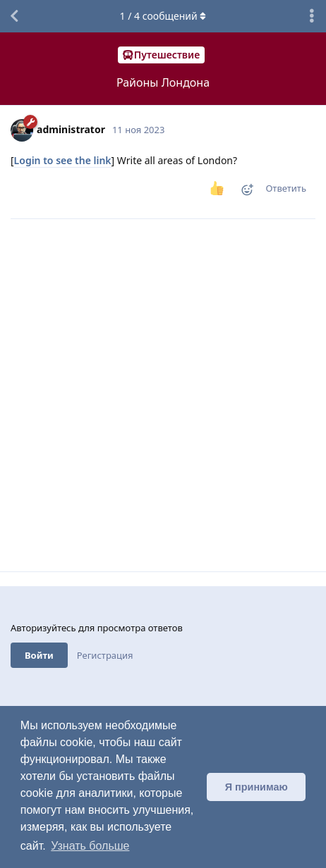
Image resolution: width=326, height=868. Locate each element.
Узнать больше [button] (90, 846)
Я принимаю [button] (256, 787)
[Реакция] (243, 193)
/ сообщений (163, 16)
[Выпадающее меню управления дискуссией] (312, 16)
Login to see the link (63, 160)
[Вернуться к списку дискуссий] (14, 16)
